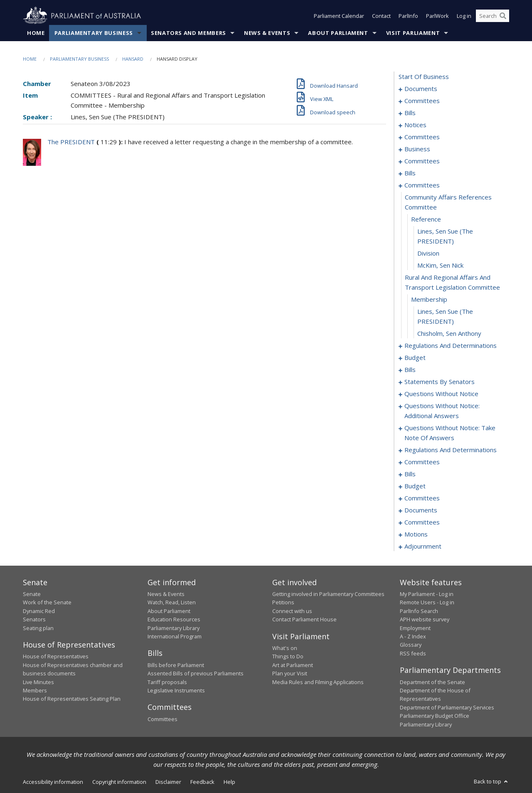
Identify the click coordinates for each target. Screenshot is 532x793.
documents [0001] (421, 89)
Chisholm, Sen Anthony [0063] (449, 333)
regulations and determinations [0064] (451, 345)
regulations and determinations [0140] (451, 450)
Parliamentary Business (94, 33)
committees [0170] (422, 522)
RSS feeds (413, 653)
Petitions (283, 602)
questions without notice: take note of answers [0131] (450, 433)
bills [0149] (410, 474)
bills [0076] (410, 369)
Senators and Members (188, 33)
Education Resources (174, 619)
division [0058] (428, 253)
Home (36, 33)
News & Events (267, 33)
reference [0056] (426, 219)
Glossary (411, 645)
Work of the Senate (47, 602)
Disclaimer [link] (168, 782)
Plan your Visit (290, 673)
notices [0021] (415, 125)
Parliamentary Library (174, 628)
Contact (381, 16)
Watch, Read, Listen (172, 602)
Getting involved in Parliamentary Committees (328, 594)
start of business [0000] (424, 76)
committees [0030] (422, 161)
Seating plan (38, 628)
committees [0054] (422, 185)
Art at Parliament (293, 665)
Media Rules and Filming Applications (318, 682)
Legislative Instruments (176, 690)
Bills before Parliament (176, 665)
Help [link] (229, 782)
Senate (32, 594)
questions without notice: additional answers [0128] (442, 411)
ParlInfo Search (419, 611)
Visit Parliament (413, 33)
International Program (175, 636)
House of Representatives (56, 656)
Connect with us (292, 611)
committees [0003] (422, 101)
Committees (163, 719)
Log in (464, 16)
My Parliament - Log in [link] (427, 594)
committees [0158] (422, 498)
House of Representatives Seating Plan (72, 699)
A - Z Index (413, 636)
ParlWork (437, 16)
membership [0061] (429, 299)
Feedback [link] (202, 782)
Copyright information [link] (119, 782)
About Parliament (338, 33)
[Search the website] (493, 16)
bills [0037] (410, 173)
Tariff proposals (167, 682)
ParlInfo (408, 16)
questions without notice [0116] (441, 394)
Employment (415, 628)
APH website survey (425, 619)
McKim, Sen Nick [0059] (440, 265)
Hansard (133, 59)
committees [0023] (422, 137)
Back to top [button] (491, 781)
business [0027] (417, 149)
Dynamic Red (39, 611)
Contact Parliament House (304, 619)
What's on (285, 648)
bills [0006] (410, 113)
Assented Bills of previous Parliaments (196, 673)
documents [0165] (421, 510)
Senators (34, 619)
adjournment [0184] (423, 546)
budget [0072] (415, 357)
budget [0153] (415, 486)
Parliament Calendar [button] (339, 16)
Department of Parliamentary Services (447, 707)
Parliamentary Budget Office (435, 716)
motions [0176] (416, 534)
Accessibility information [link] (53, 782)
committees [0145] (422, 462)
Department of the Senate (432, 682)
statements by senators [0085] (440, 382)
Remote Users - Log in (427, 602)
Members (35, 690)
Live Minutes (38, 682)
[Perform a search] (503, 16)
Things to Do (288, 656)
